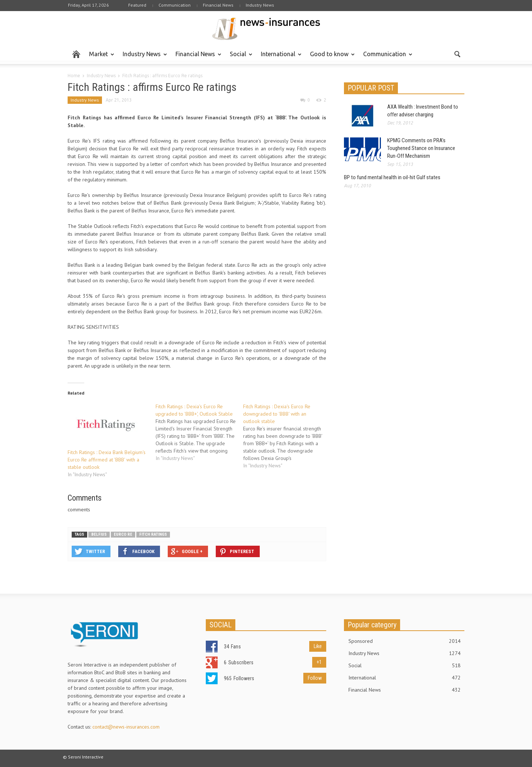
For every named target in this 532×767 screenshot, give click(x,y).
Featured (137, 5)
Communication (175, 5)
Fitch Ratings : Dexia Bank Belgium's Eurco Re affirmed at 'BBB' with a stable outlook (107, 460)
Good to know (330, 57)
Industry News (260, 5)
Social (239, 57)
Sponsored (405, 641)
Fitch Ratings (153, 534)
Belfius (99, 534)
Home (74, 76)
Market (100, 57)
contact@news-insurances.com (126, 727)
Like (318, 646)
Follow (315, 678)
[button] (457, 54)
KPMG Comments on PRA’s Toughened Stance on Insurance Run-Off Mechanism (421, 148)
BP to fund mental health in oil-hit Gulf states (392, 177)
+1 (319, 662)
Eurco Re (123, 534)
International (279, 57)
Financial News (218, 5)
